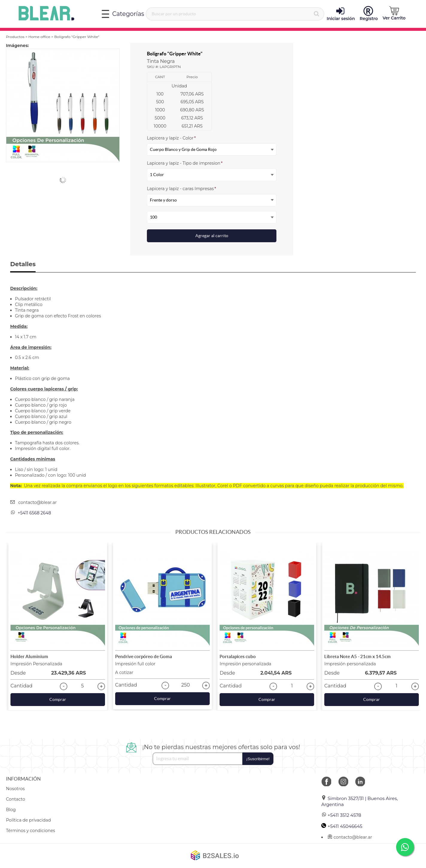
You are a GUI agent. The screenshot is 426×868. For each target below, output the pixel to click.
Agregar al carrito (212, 236)
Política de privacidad (28, 820)
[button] (394, 14)
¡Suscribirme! (258, 759)
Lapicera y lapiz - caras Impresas (181, 189)
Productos (15, 37)
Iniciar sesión (341, 14)
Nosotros (15, 789)
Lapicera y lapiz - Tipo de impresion (185, 163)
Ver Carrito (394, 13)
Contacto (16, 799)
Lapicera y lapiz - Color (171, 138)
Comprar (58, 699)
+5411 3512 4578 (341, 815)
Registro (369, 14)
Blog (11, 810)
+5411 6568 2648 (34, 513)
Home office (39, 37)
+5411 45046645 (342, 826)
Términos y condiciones (31, 831)
